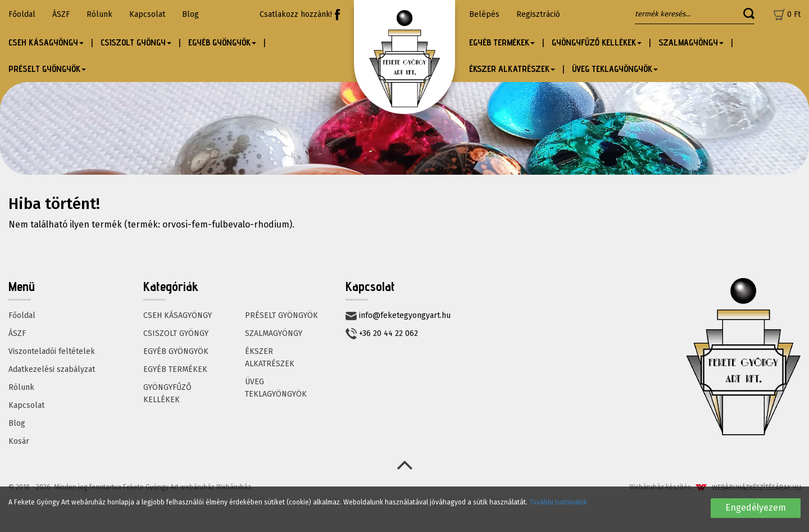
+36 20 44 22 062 (382, 334)
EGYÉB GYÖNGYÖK (176, 351)
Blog (190, 14)
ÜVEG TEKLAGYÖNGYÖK (276, 388)
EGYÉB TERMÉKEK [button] (502, 42)
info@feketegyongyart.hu (398, 315)
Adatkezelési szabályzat (52, 369)
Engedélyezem (756, 508)
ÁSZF (61, 14)
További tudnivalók (558, 502)
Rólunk (99, 14)
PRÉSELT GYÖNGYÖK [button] (47, 69)
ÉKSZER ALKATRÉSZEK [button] (512, 69)
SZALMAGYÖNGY (274, 333)
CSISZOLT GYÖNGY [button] (136, 42)
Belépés (484, 14)
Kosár (19, 441)
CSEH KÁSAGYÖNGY (178, 315)
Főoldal (22, 14)
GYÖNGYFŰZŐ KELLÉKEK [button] (597, 42)
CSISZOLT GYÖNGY (176, 333)
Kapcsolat (147, 14)
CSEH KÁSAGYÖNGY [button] (46, 42)
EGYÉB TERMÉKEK (175, 369)
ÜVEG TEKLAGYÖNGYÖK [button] (615, 69)
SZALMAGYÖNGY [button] (691, 42)
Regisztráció (538, 14)
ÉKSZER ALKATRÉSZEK (270, 358)
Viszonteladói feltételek (52, 351)
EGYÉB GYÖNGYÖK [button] (222, 42)
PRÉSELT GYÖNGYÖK (281, 315)
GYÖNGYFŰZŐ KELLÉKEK (167, 394)
